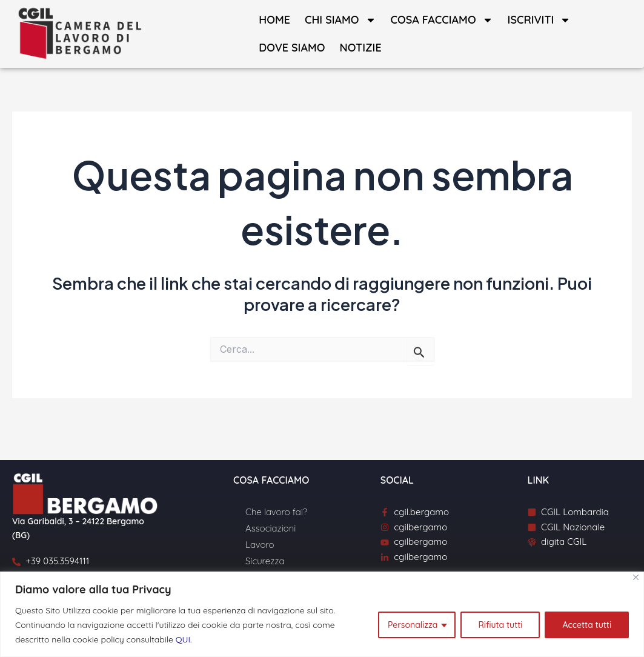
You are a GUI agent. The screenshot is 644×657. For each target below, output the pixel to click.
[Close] (636, 577)
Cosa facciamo (442, 20)
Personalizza (413, 625)
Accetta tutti (587, 625)
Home (274, 20)
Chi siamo (340, 20)
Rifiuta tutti (500, 625)
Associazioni (271, 528)
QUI (183, 639)
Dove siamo (292, 48)
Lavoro (260, 545)
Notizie (360, 48)
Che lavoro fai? (276, 512)
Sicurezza (265, 561)
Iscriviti (539, 20)
